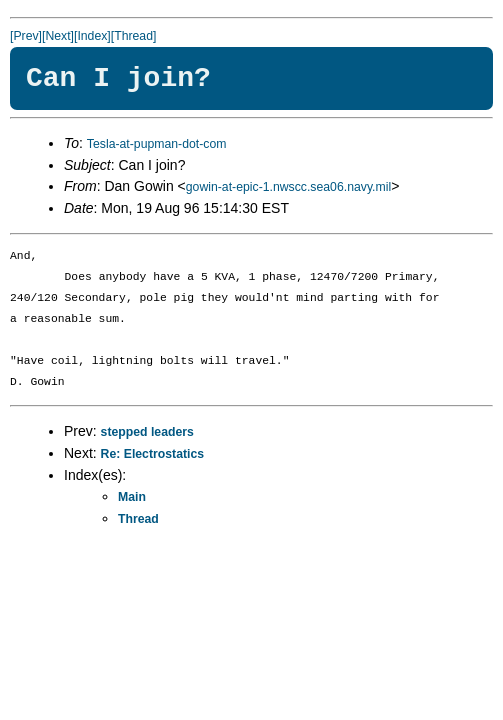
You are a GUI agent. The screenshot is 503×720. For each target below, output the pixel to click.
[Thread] (134, 36)
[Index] (92, 36)
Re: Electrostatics (153, 454)
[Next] (58, 36)
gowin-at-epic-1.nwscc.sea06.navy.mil (288, 187)
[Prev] (26, 36)
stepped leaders (147, 432)
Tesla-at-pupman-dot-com (157, 144)
